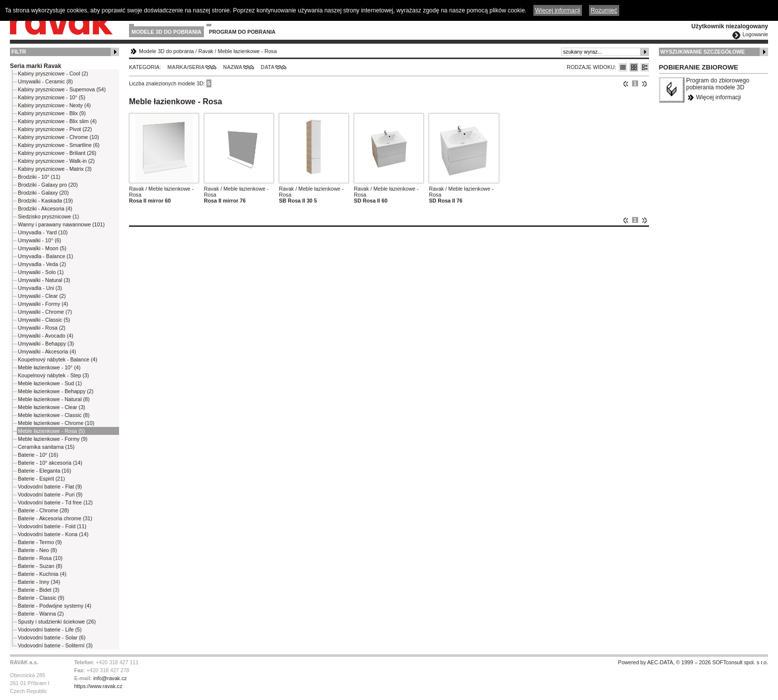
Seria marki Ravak (35, 66)
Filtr (19, 52)
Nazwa (232, 67)
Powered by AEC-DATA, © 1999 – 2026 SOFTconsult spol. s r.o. (693, 662)
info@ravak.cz (110, 678)
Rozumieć (604, 10)
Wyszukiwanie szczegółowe (703, 52)
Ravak (206, 51)
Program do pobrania (242, 32)
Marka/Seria (186, 67)
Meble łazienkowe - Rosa (247, 51)
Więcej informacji (719, 97)
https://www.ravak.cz (98, 686)
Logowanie (755, 34)
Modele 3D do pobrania (166, 32)
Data (268, 67)
